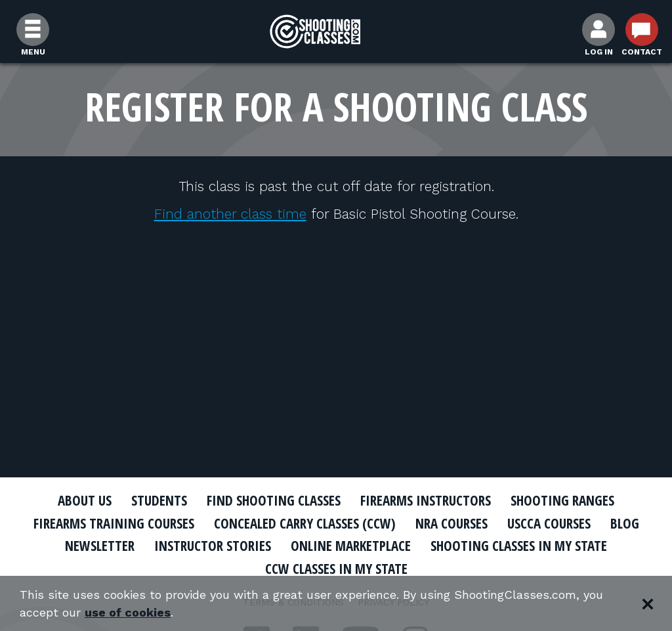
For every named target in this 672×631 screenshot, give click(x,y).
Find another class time (230, 214)
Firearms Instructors (426, 500)
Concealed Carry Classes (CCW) (305, 523)
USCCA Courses (549, 523)
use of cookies (128, 612)
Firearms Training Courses (114, 523)
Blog (625, 523)
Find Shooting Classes (274, 500)
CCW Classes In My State (336, 569)
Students (159, 500)
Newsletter (100, 546)
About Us (85, 500)
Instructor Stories (213, 546)
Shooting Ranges (562, 500)
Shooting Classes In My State (519, 546)
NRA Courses (451, 523)
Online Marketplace (351, 546)
